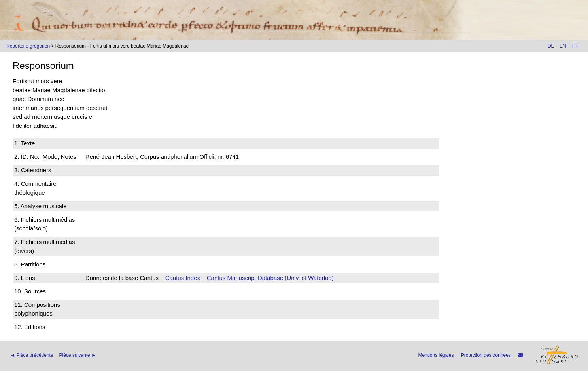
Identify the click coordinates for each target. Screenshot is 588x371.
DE (551, 46)
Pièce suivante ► (78, 355)
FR (575, 46)
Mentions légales (436, 355)
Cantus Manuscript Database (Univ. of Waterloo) (270, 278)
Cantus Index (183, 278)
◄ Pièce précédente (32, 355)
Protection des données (486, 355)
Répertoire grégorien (28, 46)
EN (563, 46)
